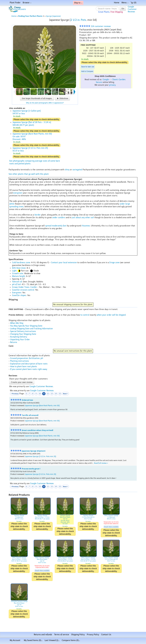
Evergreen (17, 293)
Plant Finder (15, 3)
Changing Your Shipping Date (23, 334)
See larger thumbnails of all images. (37, 98)
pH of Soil (16, 284)
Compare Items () (71, 640)
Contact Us (106, 635)
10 (40, 394)
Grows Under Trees (21, 287)
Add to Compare (87, 71)
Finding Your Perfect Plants (31, 16)
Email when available (111, 527)
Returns (14, 342)
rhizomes (86, 226)
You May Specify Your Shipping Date (26, 326)
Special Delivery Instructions (23, 331)
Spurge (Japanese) (53, 16)
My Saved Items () (33, 640)
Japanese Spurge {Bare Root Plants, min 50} (42, 406)
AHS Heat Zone (19, 268)
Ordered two (27, 400)
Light (14, 271)
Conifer (34, 287)
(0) (133, 3)
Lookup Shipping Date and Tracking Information (31, 329)
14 (56, 394)
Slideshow (62, 98)
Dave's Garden (119, 80)
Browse (27, 3)
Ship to (78, 3)
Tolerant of (17, 282)
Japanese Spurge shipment (34, 451)
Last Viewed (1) (52, 640)
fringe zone (114, 263)
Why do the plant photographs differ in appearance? (45, 103)
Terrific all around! (30, 415)
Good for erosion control (23, 290)
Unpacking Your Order (20, 340)
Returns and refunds (43, 635)
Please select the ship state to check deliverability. (105, 62)
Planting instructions (20, 361)
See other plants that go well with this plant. (29, 174)
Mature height (19, 276)
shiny (67, 170)
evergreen (18, 193)
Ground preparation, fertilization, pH (27, 358)
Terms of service (62, 635)
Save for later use (88, 67)
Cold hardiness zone (21, 263)
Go (123, 8)
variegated (77, 170)
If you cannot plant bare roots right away (29, 369)
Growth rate (18, 274)
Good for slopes (19, 295)
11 (44, 394)
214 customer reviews (95, 26)
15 (60, 394)
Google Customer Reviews (41, 386)
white (12, 204)
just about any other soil (83, 218)
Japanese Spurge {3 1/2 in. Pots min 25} (40, 456)
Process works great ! (31, 469)
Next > (65, 394)
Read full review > (101, 463)
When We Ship (17, 323)
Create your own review (22, 382)
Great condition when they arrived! (38, 430)
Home (117, 3)
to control (85, 315)
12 (48, 394)
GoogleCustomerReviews (132, 9)
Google (106, 80)
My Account (15, 640)
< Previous (15, 394)
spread (48, 226)
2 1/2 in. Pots (78, 20)
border (38, 215)
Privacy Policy (93, 635)
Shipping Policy (78, 635)
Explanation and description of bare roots (29, 364)
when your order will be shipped (111, 315)
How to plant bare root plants (24, 367)
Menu (125, 3)
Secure (99, 82)
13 (52, 394)
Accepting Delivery (19, 337)
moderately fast (59, 226)
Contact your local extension (64, 263)
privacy (112, 85)
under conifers (59, 218)
